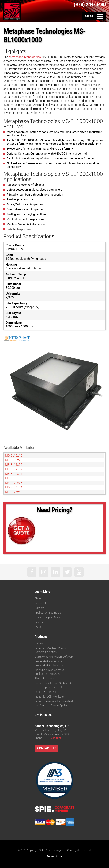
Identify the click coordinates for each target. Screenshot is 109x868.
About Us (40, 598)
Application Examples (48, 613)
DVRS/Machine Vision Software (54, 657)
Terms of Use (54, 856)
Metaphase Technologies (25, 57)
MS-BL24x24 (14, 487)
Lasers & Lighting (45, 692)
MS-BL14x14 (14, 474)
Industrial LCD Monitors (49, 697)
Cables (39, 643)
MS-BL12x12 (14, 469)
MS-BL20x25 (14, 483)
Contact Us (42, 603)
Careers (39, 608)
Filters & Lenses (45, 679)
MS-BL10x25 (14, 460)
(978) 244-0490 (90, 4)
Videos (39, 622)
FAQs (38, 627)
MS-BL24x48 (14, 492)
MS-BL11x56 (14, 465)
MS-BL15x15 (14, 478)
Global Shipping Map (47, 617)
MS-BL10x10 (14, 456)
